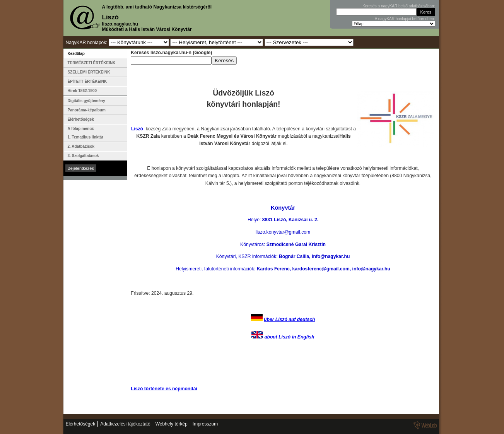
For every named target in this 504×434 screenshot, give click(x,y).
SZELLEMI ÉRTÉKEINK (89, 72)
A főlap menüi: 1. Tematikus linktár (86, 133)
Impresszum (205, 424)
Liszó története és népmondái (164, 389)
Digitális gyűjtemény (86, 101)
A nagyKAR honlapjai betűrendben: (405, 19)
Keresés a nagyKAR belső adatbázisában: (399, 6)
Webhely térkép (172, 424)
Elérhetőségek (81, 119)
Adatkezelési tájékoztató (125, 424)
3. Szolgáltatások (83, 156)
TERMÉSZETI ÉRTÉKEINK (92, 63)
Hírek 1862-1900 (82, 91)
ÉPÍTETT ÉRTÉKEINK (87, 81)
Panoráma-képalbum (87, 110)
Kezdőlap (76, 54)
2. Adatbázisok (81, 146)
